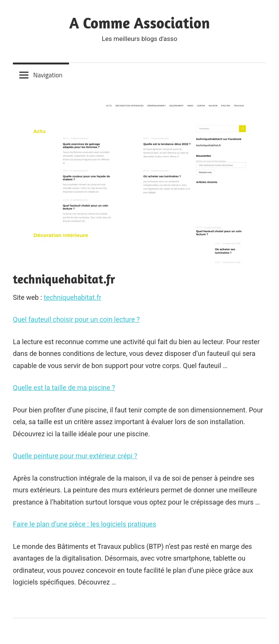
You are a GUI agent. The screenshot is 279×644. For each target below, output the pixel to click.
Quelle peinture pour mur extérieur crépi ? (75, 456)
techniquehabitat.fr (72, 297)
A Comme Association (140, 23)
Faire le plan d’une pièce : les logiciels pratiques (85, 524)
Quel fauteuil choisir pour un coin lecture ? (76, 319)
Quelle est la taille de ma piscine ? (64, 388)
